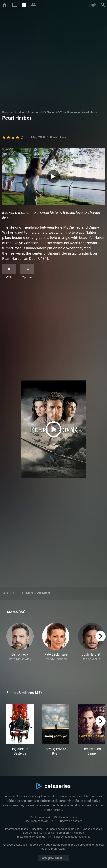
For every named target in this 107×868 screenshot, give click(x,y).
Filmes (30, 112)
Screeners (63, 833)
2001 (59, 112)
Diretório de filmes (66, 817)
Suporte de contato (70, 821)
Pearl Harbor (91, 112)
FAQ (53, 821)
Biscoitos (37, 829)
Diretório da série (41, 817)
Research (78, 833)
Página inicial (12, 112)
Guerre (72, 112)
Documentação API (37, 821)
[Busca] (103, 5)
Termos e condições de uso (62, 829)
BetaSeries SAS (33, 833)
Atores (9, 593)
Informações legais (17, 829)
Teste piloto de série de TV (33, 837)
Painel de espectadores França (71, 837)
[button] (20, 647)
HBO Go (45, 112)
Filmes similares (36, 593)
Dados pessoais (92, 829)
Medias (49, 833)
